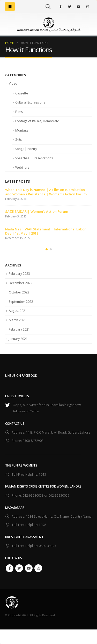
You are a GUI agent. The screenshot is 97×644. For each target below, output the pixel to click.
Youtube (29, 568)
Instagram (38, 568)
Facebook (10, 568)
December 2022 (21, 283)
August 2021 (18, 311)
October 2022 (19, 292)
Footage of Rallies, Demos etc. (37, 121)
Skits (18, 139)
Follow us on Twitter (26, 411)
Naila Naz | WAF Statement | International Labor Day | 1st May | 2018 (46, 231)
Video (13, 83)
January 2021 (18, 339)
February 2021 (19, 329)
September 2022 (21, 302)
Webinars (22, 167)
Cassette (22, 93)
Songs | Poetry (26, 149)
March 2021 (17, 320)
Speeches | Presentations (34, 158)
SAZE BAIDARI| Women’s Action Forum (37, 211)
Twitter (19, 568)
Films (19, 112)
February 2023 (19, 274)
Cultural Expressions (30, 102)
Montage (22, 130)
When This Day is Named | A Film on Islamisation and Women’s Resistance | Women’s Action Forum (46, 192)
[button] (47, 249)
